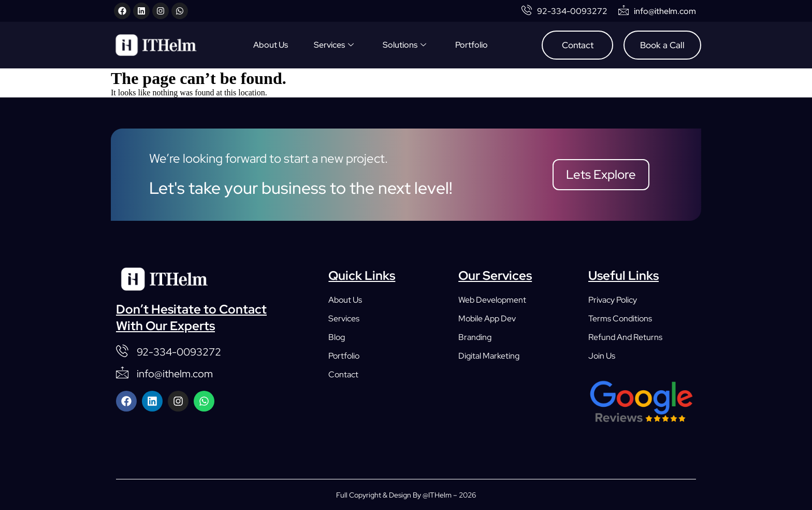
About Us (271, 45)
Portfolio (472, 45)
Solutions (404, 45)
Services (334, 45)
